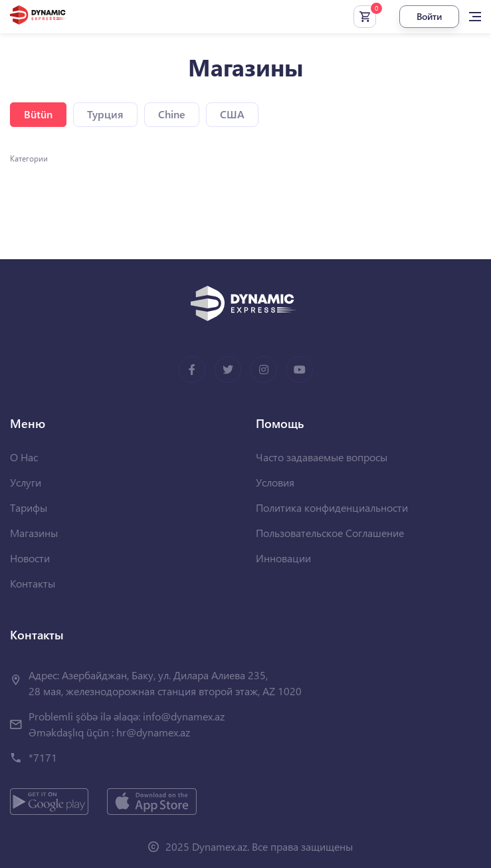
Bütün (38, 114)
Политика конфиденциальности (332, 507)
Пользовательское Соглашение (330, 533)
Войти (429, 16)
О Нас (24, 457)
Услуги (26, 482)
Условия (275, 482)
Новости (30, 558)
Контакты (33, 583)
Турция (105, 114)
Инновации (283, 558)
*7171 (43, 757)
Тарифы (29, 507)
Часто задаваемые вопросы (322, 457)
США (232, 114)
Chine (172, 114)
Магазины (34, 533)
